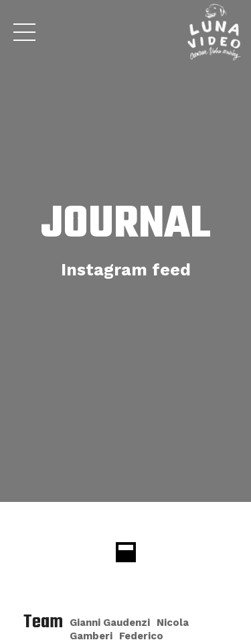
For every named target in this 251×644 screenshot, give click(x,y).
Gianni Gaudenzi (110, 623)
